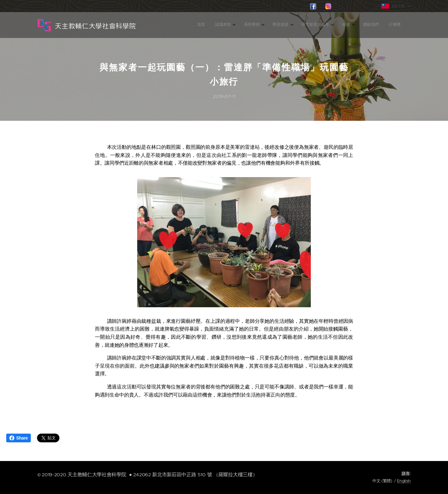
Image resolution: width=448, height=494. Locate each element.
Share (19, 438)
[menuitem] (317, 25)
